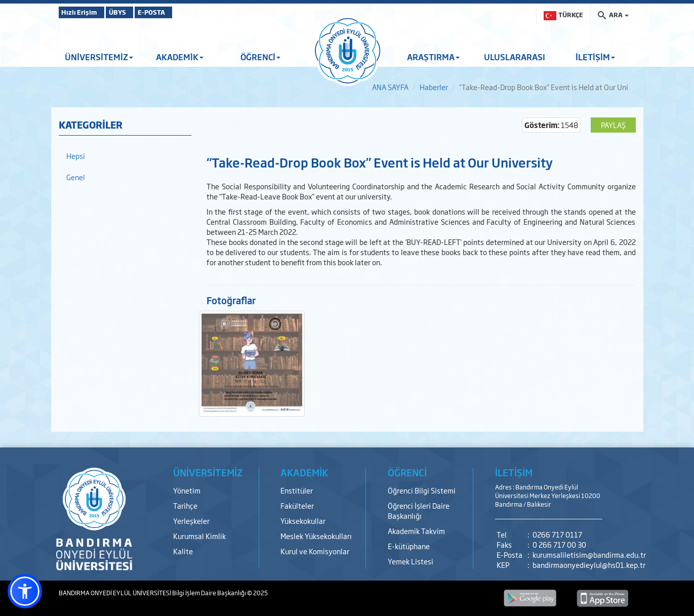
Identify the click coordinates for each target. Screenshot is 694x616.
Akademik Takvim (416, 531)
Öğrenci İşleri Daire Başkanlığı (419, 510)
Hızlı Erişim (84, 12)
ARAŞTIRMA (433, 57)
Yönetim (187, 490)
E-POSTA (180, 12)
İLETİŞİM (595, 57)
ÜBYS (133, 12)
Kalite (183, 551)
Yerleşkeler (191, 521)
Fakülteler (297, 505)
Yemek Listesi (411, 561)
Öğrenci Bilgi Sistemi (422, 490)
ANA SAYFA (390, 87)
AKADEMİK (180, 57)
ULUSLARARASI (515, 57)
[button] (25, 591)
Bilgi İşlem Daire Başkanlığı (210, 593)
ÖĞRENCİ (260, 57)
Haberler (434, 87)
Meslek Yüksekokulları (316, 536)
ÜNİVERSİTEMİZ (99, 57)
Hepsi (76, 156)
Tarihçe (185, 505)
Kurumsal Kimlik (199, 536)
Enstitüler (297, 490)
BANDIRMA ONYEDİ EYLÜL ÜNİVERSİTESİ (115, 593)
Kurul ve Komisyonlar (315, 551)
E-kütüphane (409, 546)
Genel (76, 177)
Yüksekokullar (303, 521)
